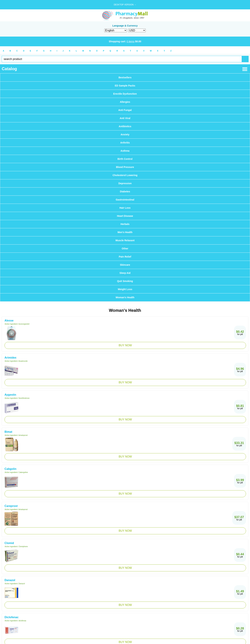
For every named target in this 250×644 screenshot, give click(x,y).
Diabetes (125, 192)
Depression (125, 183)
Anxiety (125, 134)
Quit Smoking (125, 281)
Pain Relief (125, 257)
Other (125, 249)
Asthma (125, 151)
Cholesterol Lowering (125, 175)
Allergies (125, 102)
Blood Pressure (125, 167)
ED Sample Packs (125, 86)
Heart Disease (125, 216)
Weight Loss (125, 289)
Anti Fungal (125, 110)
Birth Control (125, 159)
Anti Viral (125, 118)
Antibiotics (125, 126)
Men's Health (125, 232)
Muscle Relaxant (125, 240)
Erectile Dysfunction (125, 94)
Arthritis (125, 143)
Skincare (125, 265)
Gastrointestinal (125, 200)
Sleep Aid (125, 273)
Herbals (125, 224)
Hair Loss (125, 208)
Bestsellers (125, 77)
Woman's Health (125, 297)
